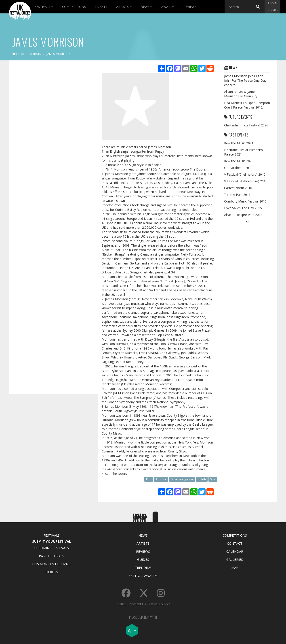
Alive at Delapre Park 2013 (243, 215)
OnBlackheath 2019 (238, 168)
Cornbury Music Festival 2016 (245, 201)
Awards (168, 7)
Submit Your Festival (52, 541)
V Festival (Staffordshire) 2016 (246, 181)
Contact (235, 543)
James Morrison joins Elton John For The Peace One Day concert (245, 80)
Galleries (235, 559)
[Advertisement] (50, 134)
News (146, 7)
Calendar (235, 551)
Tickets (101, 7)
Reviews (190, 7)
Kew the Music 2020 (239, 161)
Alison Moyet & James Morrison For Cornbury (241, 94)
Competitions (74, 7)
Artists (124, 7)
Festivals (44, 7)
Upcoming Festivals (52, 548)
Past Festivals (52, 556)
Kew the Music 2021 (239, 143)
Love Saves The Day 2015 (243, 208)
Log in (273, 3)
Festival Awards (143, 576)
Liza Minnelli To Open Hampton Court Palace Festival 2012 (247, 105)
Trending (143, 567)
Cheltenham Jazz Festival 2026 (246, 125)
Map (235, 567)
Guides (143, 559)
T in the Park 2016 (237, 195)
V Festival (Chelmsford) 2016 (245, 174)
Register (272, 10)
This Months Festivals (51, 564)
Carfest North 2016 (238, 188)
